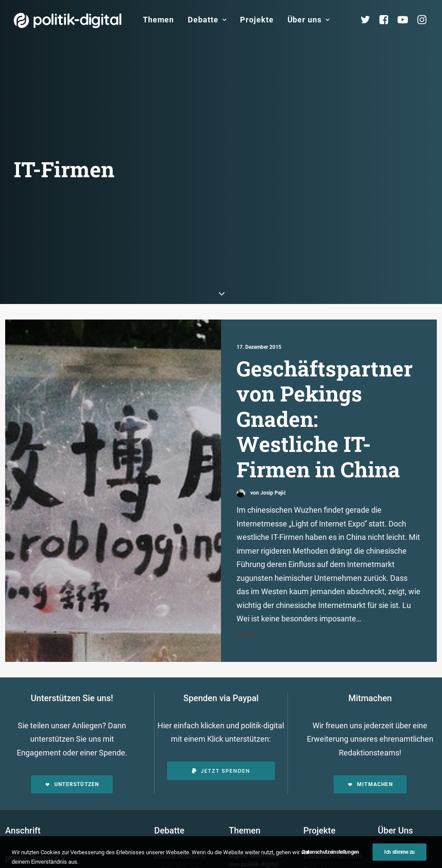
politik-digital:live (180, 845)
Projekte (257, 20)
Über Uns (395, 806)
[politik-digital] (68, 20)
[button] (113, 466)
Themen (158, 20)
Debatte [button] (207, 20)
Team (394, 861)
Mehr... (250, 610)
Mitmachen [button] (370, 760)
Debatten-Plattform (333, 832)
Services (398, 847)
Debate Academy (180, 832)
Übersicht (400, 834)
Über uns (309, 20)
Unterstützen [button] (72, 760)
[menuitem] (158, 20)
